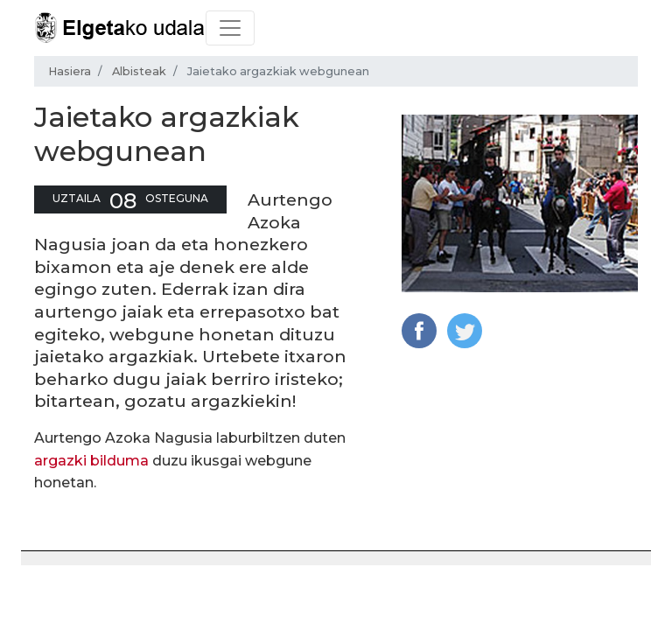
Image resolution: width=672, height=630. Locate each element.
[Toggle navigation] (230, 28)
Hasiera (70, 71)
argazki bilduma (91, 461)
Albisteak (139, 71)
